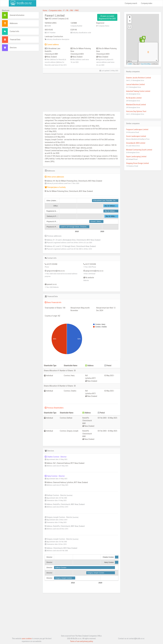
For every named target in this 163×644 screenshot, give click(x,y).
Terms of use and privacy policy (82, 641)
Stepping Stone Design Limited (137, 163)
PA (67, 10)
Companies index (55, 10)
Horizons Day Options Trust (136, 111)
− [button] (130, 21)
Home (45, 10)
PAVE (77, 10)
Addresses (14, 23)
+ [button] (130, 17)
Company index (147, 3)
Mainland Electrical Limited (136, 105)
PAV (72, 10)
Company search (131, 3)
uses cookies (27, 639)
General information (17, 15)
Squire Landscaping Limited (136, 157)
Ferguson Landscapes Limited (137, 129)
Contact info (14, 31)
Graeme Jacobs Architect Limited (139, 78)
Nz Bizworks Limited (134, 98)
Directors (13, 48)
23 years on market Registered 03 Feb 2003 (107, 17)
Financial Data (15, 40)
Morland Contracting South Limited (139, 150)
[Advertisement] (20, 92)
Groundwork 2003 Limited (136, 143)
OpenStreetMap (146, 64)
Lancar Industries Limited (135, 84)
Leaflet (130, 64)
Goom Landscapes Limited (136, 136)
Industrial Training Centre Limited (138, 91)
